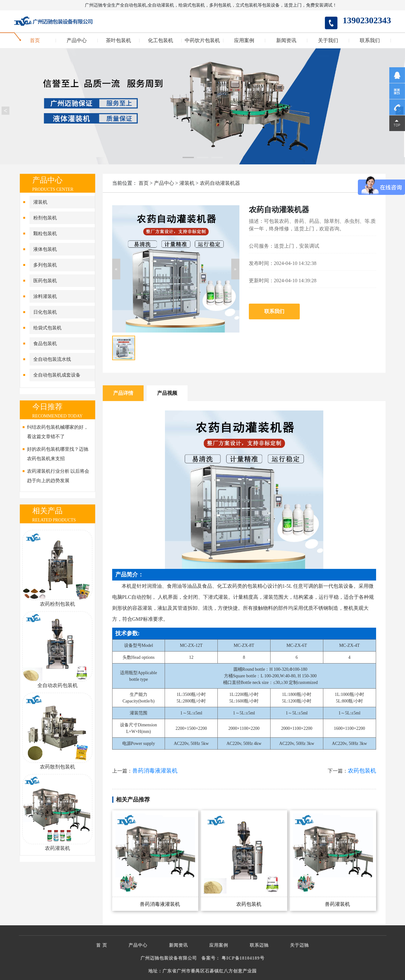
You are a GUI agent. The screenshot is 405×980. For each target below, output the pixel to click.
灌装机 (40, 202)
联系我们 (370, 41)
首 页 (102, 945)
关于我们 (328, 41)
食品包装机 (45, 344)
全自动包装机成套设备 (57, 375)
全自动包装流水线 (52, 359)
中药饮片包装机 (202, 41)
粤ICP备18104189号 (243, 958)
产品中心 (77, 41)
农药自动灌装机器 (220, 183)
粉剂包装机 (45, 218)
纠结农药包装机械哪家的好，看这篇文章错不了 (58, 432)
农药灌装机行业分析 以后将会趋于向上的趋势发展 (58, 476)
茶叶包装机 (118, 41)
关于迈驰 (299, 945)
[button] (116, 269)
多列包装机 (45, 265)
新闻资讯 (286, 41)
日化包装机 (45, 312)
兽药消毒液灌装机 (155, 771)
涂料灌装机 (45, 296)
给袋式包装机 (47, 328)
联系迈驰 (259, 945)
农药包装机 (362, 771)
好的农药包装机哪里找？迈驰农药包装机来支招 (58, 454)
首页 (35, 41)
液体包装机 (45, 249)
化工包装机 (161, 41)
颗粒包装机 (45, 234)
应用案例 (244, 41)
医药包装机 (45, 281)
